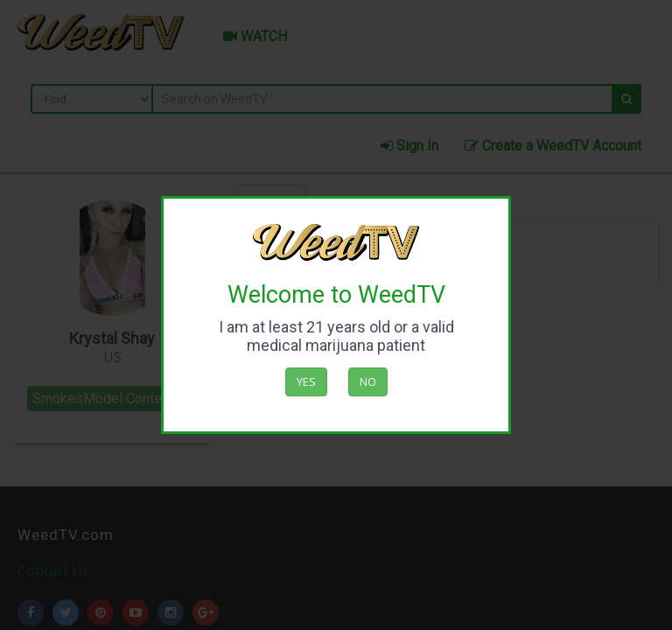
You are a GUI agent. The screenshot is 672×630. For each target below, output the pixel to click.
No (368, 381)
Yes (306, 381)
